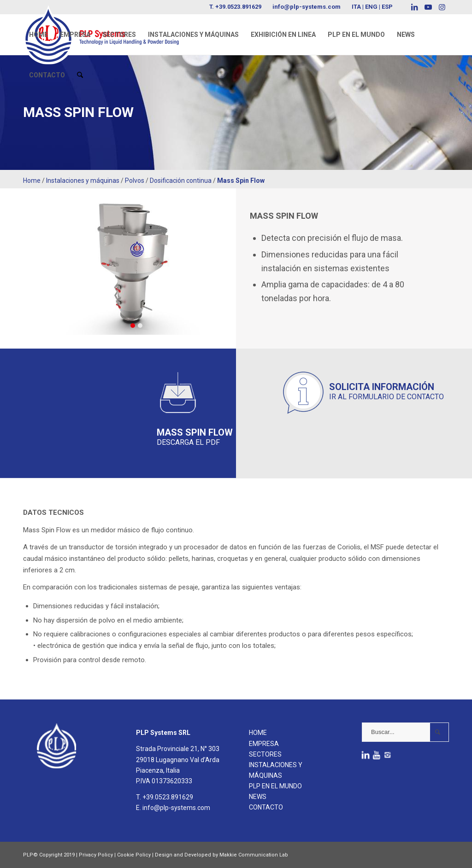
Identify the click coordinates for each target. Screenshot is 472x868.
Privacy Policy (96, 855)
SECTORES (265, 754)
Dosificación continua (181, 181)
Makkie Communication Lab (254, 855)
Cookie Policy (134, 855)
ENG (371, 7)
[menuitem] (38, 35)
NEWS (258, 797)
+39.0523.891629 (238, 7)
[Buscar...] (405, 732)
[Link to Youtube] (428, 7)
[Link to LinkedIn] (414, 7)
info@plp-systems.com (307, 7)
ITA (356, 7)
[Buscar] (80, 75)
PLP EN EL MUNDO (275, 786)
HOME (258, 733)
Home (32, 181)
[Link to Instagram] (442, 7)
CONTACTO (266, 807)
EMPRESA (264, 744)
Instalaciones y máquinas (83, 181)
